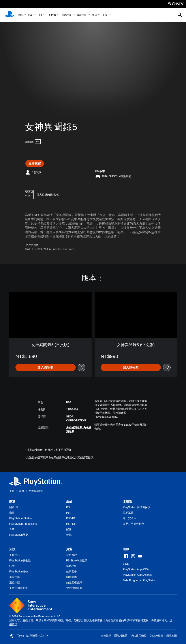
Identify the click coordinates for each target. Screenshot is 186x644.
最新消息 (82, 15)
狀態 (12, 566)
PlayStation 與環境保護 (137, 507)
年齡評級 (71, 566)
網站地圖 (171, 636)
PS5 (30, 15)
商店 (94, 15)
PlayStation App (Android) (138, 575)
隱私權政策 (121, 636)
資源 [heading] (69, 549)
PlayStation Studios (21, 518)
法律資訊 (106, 636)
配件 (69, 529)
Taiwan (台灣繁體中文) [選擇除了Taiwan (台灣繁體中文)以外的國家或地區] (29, 636)
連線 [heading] (126, 549)
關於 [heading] (12, 501)
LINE (126, 564)
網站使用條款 (139, 636)
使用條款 (71, 555)
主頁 (12, 491)
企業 (12, 529)
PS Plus (52, 15)
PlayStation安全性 (20, 561)
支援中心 (15, 555)
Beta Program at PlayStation (140, 580)
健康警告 (71, 572)
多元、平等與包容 (133, 524)
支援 (105, 15)
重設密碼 (15, 577)
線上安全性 (130, 518)
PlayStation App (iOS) (136, 569)
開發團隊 (71, 577)
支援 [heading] (12, 549)
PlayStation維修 (19, 572)
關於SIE (14, 507)
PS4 (40, 15)
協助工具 (128, 513)
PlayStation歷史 (19, 535)
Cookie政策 (156, 636)
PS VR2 (71, 518)
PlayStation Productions (23, 524)
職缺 (12, 513)
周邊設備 (66, 15)
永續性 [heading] (128, 501)
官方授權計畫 (74, 588)
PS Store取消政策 (77, 561)
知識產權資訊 (74, 583)
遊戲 (20, 15)
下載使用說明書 (19, 588)
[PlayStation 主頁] (9, 15)
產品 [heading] (69, 501)
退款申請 (15, 583)
